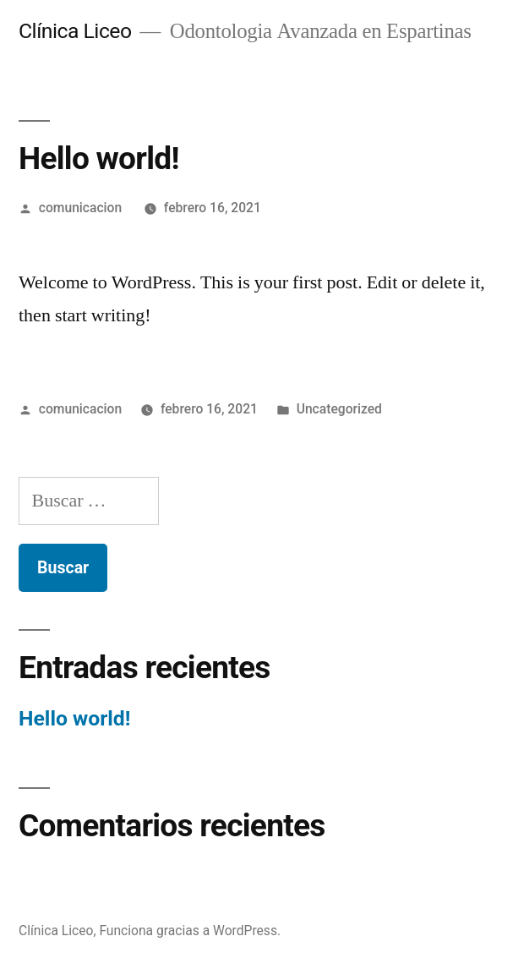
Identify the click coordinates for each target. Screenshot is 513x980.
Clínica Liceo (75, 31)
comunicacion (80, 208)
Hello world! (74, 718)
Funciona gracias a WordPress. (190, 931)
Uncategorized (339, 409)
